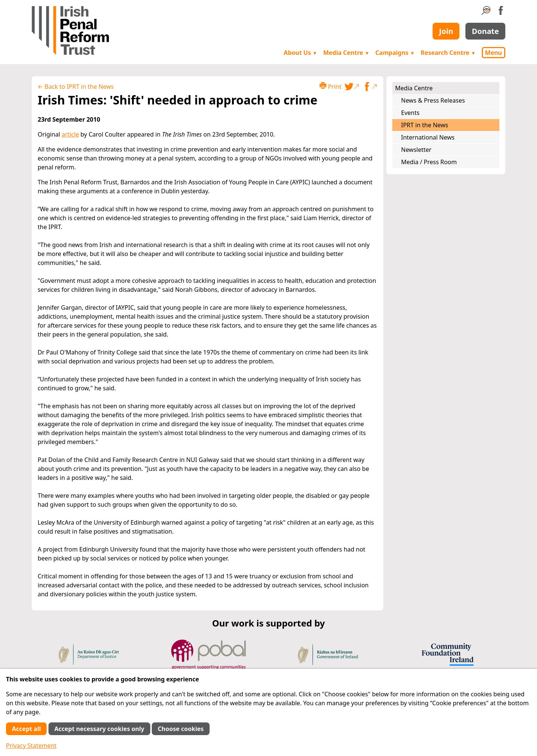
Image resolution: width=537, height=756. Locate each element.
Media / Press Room (429, 162)
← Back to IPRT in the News (76, 87)
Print (330, 86)
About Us (301, 53)
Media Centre (346, 53)
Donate (485, 31)
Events (410, 113)
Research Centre (448, 53)
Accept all (26, 729)
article (70, 134)
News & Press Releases (433, 100)
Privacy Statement (31, 746)
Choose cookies (181, 729)
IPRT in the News (425, 125)
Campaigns (395, 53)
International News (428, 137)
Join (446, 31)
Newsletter (416, 150)
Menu (494, 53)
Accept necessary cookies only (99, 729)
